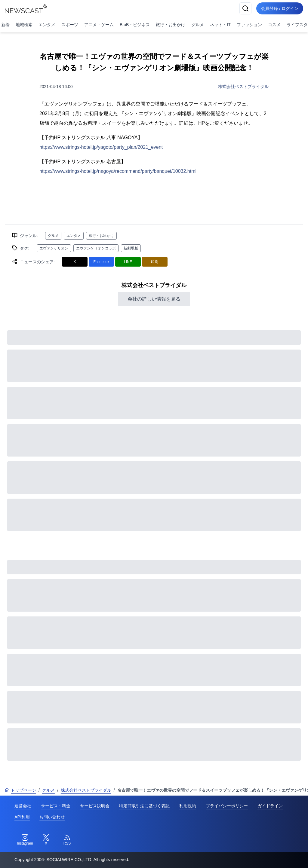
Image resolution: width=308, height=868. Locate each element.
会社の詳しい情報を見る (154, 299)
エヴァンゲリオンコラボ (96, 248)
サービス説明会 (95, 806)
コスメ (274, 25)
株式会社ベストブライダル (243, 87)
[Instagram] (25, 840)
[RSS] (67, 840)
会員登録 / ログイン (280, 8)
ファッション (249, 25)
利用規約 (188, 806)
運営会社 (23, 806)
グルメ (198, 25)
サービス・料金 (56, 806)
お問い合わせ (52, 817)
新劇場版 (131, 248)
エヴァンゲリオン (54, 248)
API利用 (22, 817)
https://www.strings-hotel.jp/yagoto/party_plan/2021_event (101, 147)
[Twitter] (46, 840)
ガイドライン (270, 806)
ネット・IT (220, 25)
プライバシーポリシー (227, 806)
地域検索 (24, 25)
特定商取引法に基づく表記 (144, 806)
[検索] (245, 8)
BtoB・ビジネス (135, 25)
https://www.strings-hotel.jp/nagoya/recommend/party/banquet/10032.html (118, 171)
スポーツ (70, 25)
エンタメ (47, 25)
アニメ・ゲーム (99, 25)
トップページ (20, 790)
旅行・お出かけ (171, 25)
